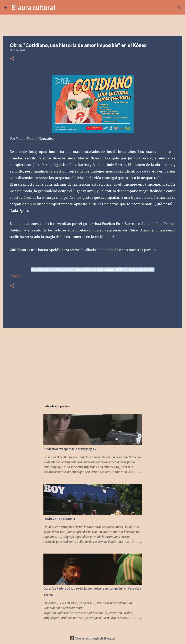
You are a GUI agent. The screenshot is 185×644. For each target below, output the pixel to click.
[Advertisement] (93, 363)
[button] (12, 59)
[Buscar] (61, 7)
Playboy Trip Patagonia (59, 519)
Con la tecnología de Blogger (92, 638)
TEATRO (16, 276)
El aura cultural (33, 7)
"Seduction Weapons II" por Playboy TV (70, 449)
